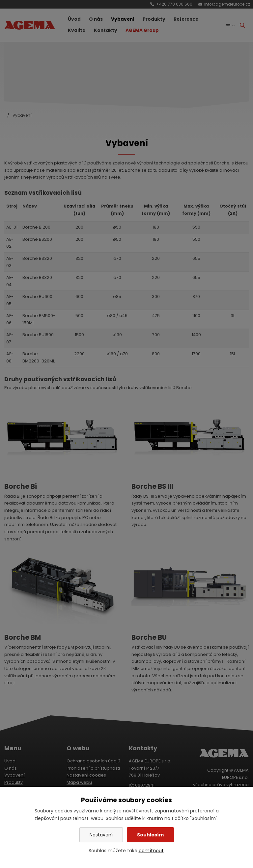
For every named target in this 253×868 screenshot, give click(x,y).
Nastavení (101, 835)
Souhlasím (150, 835)
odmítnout (151, 851)
